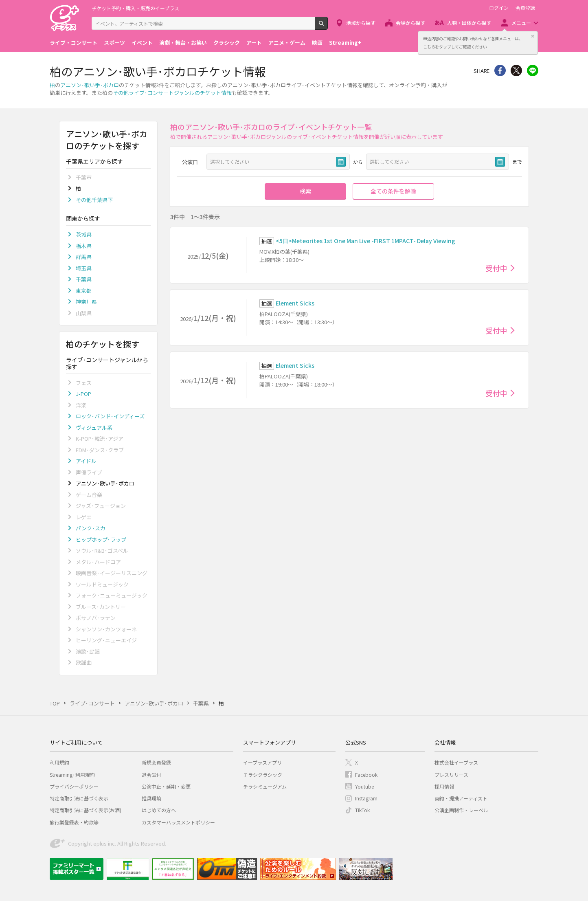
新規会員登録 (156, 762)
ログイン (499, 8)
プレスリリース (451, 775)
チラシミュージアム (265, 786)
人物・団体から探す (469, 23)
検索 (328, 26)
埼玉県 (84, 268)
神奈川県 (86, 302)
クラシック (227, 43)
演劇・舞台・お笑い (183, 43)
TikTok (362, 810)
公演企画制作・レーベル (461, 810)
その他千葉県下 (94, 200)
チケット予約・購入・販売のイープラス (135, 8)
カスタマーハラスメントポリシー (178, 822)
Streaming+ (345, 43)
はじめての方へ (159, 810)
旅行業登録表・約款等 (74, 822)
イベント (142, 43)
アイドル (86, 461)
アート (254, 43)
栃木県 (84, 246)
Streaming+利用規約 (72, 775)
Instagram (366, 798)
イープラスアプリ (262, 762)
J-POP (83, 394)
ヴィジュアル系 (94, 427)
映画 (317, 43)
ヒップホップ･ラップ (101, 540)
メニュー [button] (521, 23)
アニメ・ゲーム (287, 43)
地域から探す (361, 23)
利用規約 (59, 762)
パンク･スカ (91, 528)
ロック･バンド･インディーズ (110, 416)
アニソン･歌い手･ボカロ (90, 85)
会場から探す (410, 23)
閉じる (533, 36)
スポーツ (114, 43)
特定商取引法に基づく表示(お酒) (86, 810)
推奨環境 (151, 798)
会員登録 (525, 8)
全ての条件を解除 (393, 191)
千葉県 (84, 279)
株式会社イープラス (456, 762)
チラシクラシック (263, 775)
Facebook (366, 775)
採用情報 (444, 786)
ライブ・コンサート (73, 43)
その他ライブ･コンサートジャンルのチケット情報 (172, 93)
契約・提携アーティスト (461, 798)
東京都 (84, 291)
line (533, 70)
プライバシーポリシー (74, 786)
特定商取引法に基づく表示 (79, 798)
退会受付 (151, 775)
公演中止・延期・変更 (166, 786)
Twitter (516, 70)
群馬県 (84, 257)
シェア (500, 70)
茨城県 (84, 234)
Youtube (364, 786)
